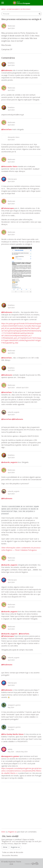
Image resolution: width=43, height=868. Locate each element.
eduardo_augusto (14, 412)
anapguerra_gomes (14, 705)
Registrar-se (15, 847)
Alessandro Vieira (14, 137)
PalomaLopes (12, 179)
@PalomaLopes (8, 208)
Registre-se (12, 832)
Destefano (11, 63)
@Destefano (7, 129)
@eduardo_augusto (9, 462)
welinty (10, 749)
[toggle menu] (3, 3)
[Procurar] (40, 14)
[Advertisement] (21, 805)
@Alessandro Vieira (9, 166)
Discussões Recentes (10, 855)
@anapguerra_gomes (10, 756)
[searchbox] (21, 14)
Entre (3, 832)
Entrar (5, 847)
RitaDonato (11, 26)
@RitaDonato (7, 70)
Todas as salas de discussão (13, 852)
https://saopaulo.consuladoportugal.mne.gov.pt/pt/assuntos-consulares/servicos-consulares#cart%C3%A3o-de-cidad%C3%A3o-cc (21, 771)
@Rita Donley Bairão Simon (12, 734)
